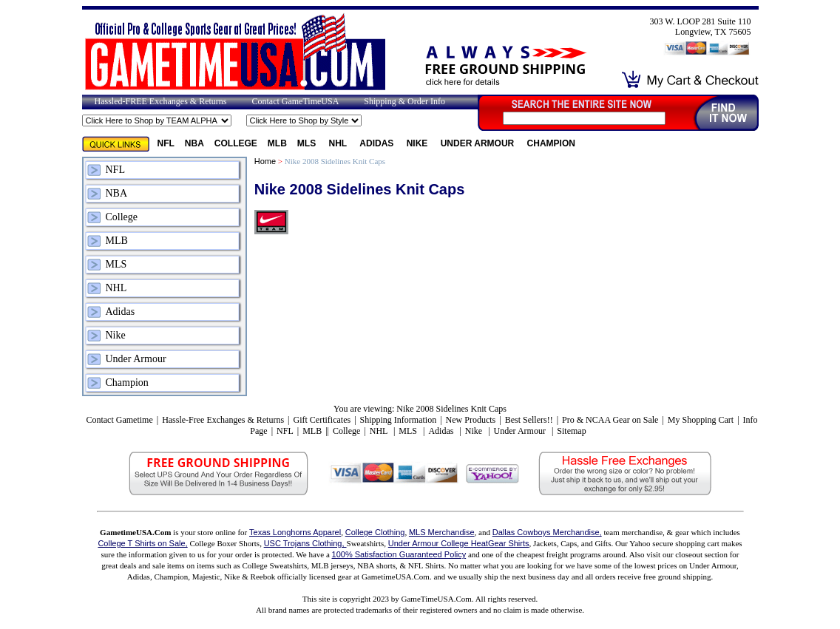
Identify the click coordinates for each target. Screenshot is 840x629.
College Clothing (375, 532)
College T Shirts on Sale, (142, 543)
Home (265, 161)
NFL (166, 143)
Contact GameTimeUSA (295, 101)
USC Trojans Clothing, (305, 543)
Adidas (377, 143)
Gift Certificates (322, 420)
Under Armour (479, 143)
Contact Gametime (119, 420)
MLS (308, 143)
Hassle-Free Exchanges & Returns (223, 420)
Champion (551, 143)
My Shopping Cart (701, 420)
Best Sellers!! (529, 420)
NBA (194, 143)
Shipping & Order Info (404, 101)
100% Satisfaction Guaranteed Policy (399, 554)
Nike (419, 143)
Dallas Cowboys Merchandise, (547, 532)
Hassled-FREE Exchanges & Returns (161, 101)
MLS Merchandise (442, 532)
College (236, 143)
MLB (277, 143)
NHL (339, 143)
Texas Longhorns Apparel (295, 532)
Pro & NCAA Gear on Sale (610, 420)
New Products (471, 420)
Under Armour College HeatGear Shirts (459, 543)
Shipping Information (399, 420)
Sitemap (571, 431)
